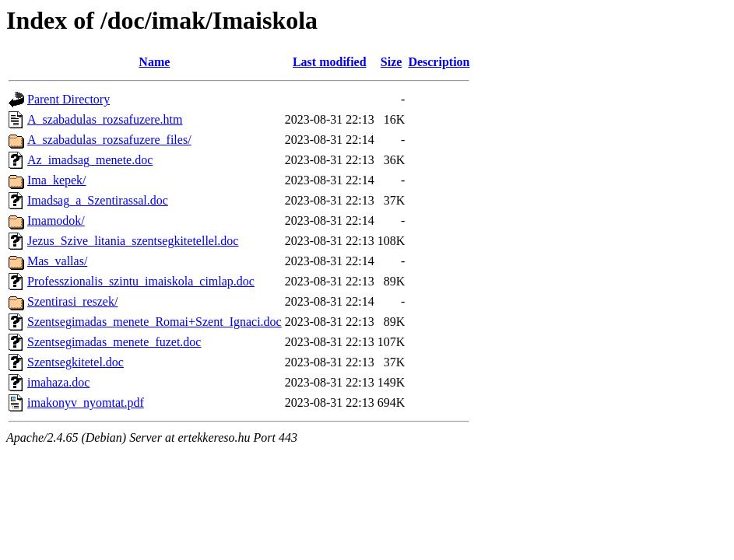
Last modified (330, 62)
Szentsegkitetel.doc (76, 362)
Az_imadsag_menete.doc (90, 160)
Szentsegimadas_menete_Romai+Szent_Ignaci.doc (155, 322)
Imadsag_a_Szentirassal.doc (98, 200)
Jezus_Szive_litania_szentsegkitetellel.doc (133, 241)
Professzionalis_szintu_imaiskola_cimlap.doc (141, 281)
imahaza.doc (58, 382)
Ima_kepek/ (57, 180)
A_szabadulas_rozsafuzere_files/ (109, 140)
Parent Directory (68, 99)
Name (154, 62)
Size (392, 62)
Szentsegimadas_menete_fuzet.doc (114, 342)
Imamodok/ (56, 220)
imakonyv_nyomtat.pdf (86, 402)
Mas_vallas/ (57, 261)
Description (439, 62)
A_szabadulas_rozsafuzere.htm (105, 119)
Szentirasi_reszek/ (72, 301)
